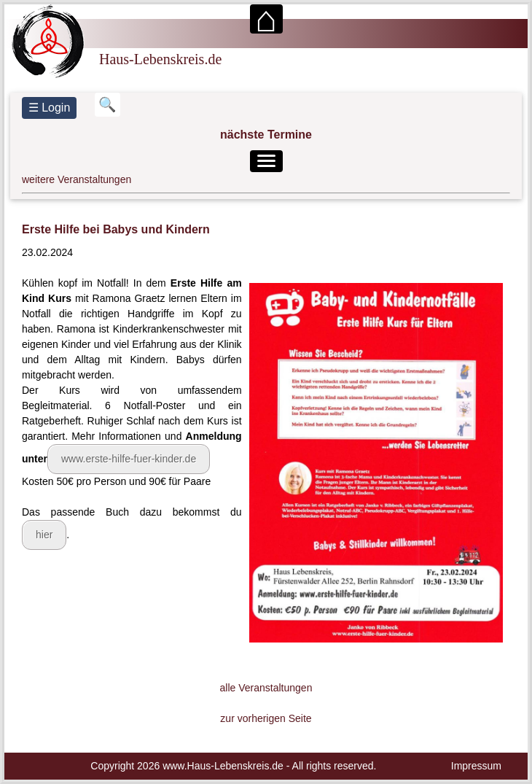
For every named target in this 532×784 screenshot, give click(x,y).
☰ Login (50, 108)
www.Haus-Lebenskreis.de (223, 766)
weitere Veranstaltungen (77, 179)
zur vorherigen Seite (266, 718)
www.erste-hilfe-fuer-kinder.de (129, 459)
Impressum (476, 766)
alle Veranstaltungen (266, 688)
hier (44, 535)
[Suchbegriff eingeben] (107, 105)
